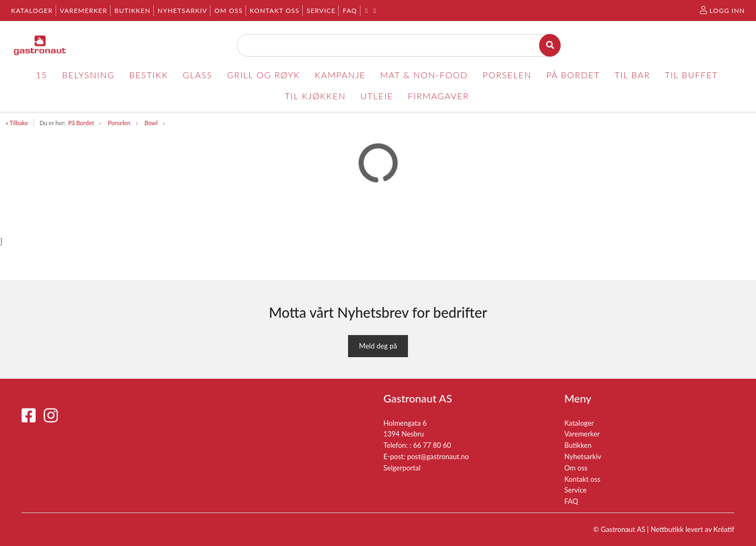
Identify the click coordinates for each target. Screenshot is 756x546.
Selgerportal (402, 468)
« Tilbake (17, 123)
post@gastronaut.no (438, 456)
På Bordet (81, 123)
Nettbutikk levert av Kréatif (693, 529)
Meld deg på (378, 346)
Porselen (119, 123)
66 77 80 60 (432, 445)
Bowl (151, 123)
